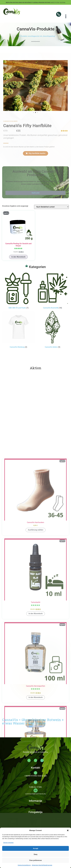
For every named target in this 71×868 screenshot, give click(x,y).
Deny (36, 854)
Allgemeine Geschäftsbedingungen (42, 865)
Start (17, 36)
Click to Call (42, 776)
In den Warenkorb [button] (18, 257)
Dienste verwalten (8, 843)
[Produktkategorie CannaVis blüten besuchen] (53, 330)
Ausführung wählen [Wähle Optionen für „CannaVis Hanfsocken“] (36, 737)
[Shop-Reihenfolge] (51, 207)
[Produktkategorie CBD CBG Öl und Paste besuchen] (19, 291)
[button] (68, 830)
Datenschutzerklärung (24, 865)
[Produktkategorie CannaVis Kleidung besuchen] (19, 330)
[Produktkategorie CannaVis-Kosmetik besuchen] (53, 291)
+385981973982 (31, 776)
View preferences (35, 860)
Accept (36, 848)
